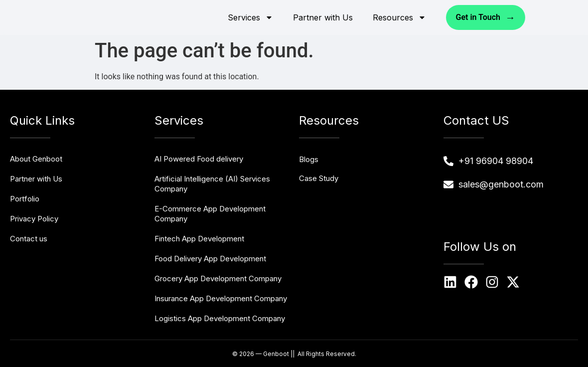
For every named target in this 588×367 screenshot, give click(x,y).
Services (250, 17)
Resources (399, 17)
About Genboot (36, 159)
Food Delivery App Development (210, 259)
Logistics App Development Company (220, 318)
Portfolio (25, 199)
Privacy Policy (34, 219)
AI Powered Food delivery (199, 159)
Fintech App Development (199, 239)
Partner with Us (323, 17)
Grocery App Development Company (218, 278)
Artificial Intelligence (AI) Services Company (212, 184)
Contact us (29, 239)
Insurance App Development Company (221, 298)
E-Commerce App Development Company (210, 214)
